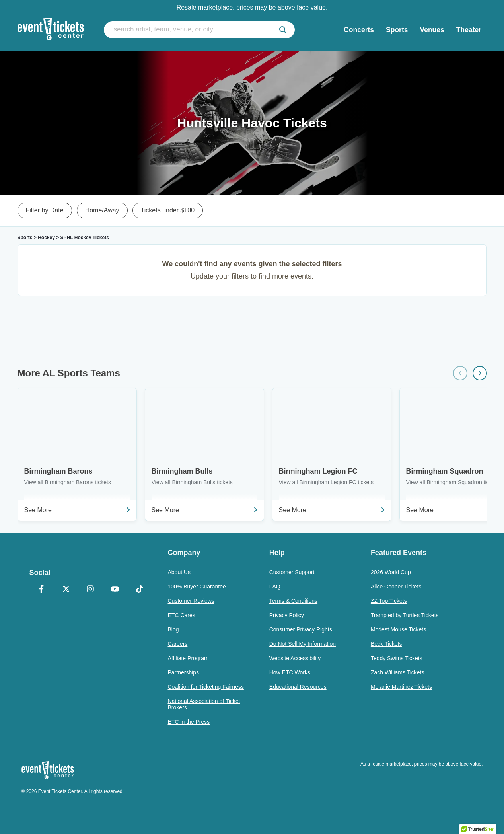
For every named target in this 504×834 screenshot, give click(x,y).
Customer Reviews (191, 601)
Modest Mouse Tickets (398, 629)
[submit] (283, 30)
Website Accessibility (295, 658)
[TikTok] (140, 590)
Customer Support (292, 572)
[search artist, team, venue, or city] (199, 30)
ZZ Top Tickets (389, 601)
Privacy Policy (287, 615)
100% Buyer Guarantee (197, 587)
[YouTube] (115, 590)
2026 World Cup (391, 572)
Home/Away (102, 210)
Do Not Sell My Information (303, 644)
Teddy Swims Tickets (397, 658)
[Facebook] (42, 590)
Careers (178, 644)
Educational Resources (298, 687)
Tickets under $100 (168, 210)
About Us (179, 572)
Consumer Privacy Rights (301, 629)
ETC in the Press (189, 722)
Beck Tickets (386, 644)
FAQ (275, 587)
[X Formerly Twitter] (66, 590)
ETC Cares (182, 615)
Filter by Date (45, 210)
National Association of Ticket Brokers (204, 704)
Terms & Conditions (293, 601)
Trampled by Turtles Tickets (405, 615)
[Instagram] (91, 590)
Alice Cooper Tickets (396, 587)
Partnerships (184, 672)
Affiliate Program (188, 658)
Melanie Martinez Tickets (401, 687)
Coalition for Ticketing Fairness (206, 687)
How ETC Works (290, 672)
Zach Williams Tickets (398, 672)
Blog (173, 629)
